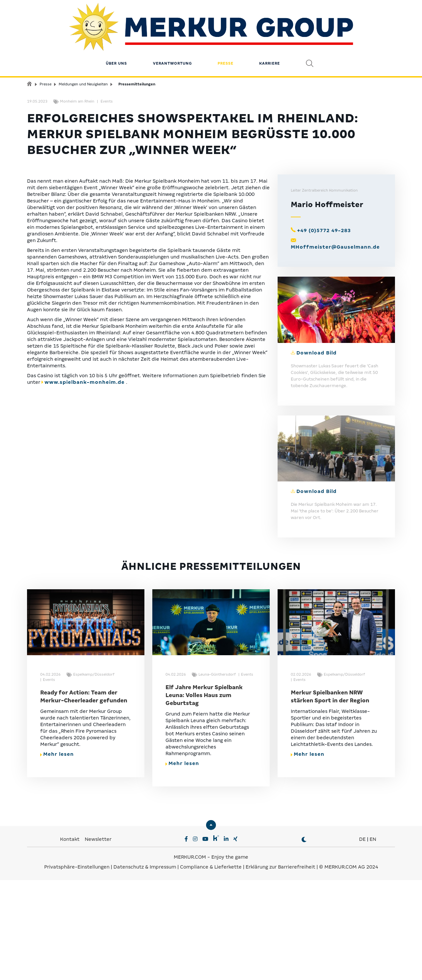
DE (362, 939)
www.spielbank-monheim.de (85, 482)
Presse (226, 45)
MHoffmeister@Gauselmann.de (335, 347)
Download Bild (316, 452)
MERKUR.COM (190, 957)
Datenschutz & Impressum (145, 967)
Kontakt (70, 939)
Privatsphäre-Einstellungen (77, 967)
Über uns (116, 45)
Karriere (270, 45)
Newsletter (98, 939)
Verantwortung (172, 45)
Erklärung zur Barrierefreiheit (280, 967)
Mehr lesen (57, 854)
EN (373, 939)
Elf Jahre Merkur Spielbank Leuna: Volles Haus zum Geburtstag (204, 795)
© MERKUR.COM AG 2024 (349, 967)
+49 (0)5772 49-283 (324, 330)
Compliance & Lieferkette (211, 967)
